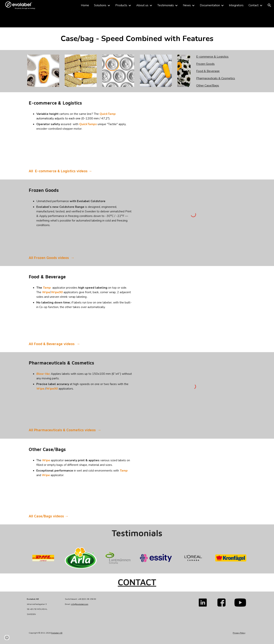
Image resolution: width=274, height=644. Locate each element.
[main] (81, 19)
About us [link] (142, 5)
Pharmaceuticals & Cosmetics (216, 78)
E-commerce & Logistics (212, 57)
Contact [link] (254, 5)
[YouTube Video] (193, 473)
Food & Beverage (208, 71)
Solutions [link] (100, 5)
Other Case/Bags (208, 86)
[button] (269, 5)
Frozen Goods (205, 64)
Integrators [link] (236, 5)
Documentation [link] (210, 5)
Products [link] (121, 5)
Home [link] (85, 5)
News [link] (187, 5)
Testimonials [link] (166, 5)
